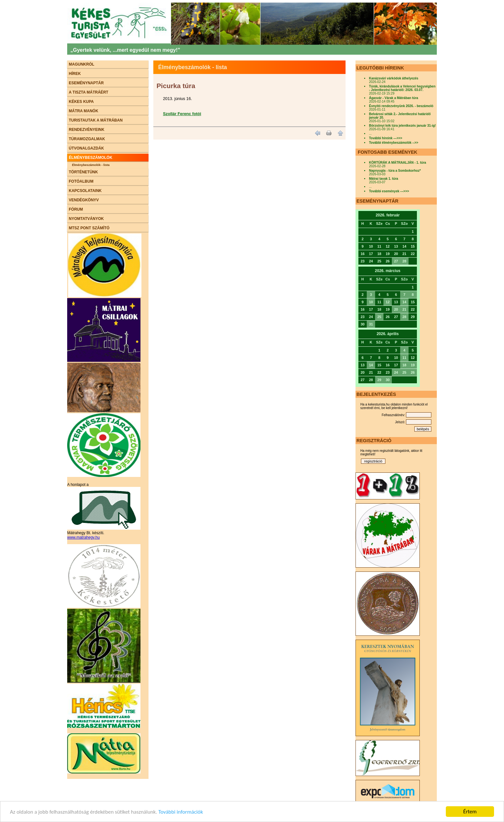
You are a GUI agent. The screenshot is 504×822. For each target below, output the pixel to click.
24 (396, 372)
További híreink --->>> (386, 138)
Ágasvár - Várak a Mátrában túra (394, 98)
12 (388, 302)
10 (371, 302)
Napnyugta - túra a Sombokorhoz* (395, 171)
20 (396, 309)
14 (404, 302)
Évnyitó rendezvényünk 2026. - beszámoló (401, 106)
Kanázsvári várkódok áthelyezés (394, 78)
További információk (181, 812)
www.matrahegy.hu (83, 537)
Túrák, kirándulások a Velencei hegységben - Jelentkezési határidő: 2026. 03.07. (402, 88)
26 (413, 372)
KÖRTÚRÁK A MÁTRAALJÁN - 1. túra (398, 163)
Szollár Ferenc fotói (182, 114)
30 (388, 380)
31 (371, 324)
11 (404, 358)
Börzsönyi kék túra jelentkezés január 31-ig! (402, 126)
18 (404, 365)
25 (379, 317)
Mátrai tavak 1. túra (384, 179)
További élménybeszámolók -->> (394, 143)
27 (396, 261)
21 (404, 309)
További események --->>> (389, 191)
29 (379, 380)
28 (404, 261)
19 (413, 365)
